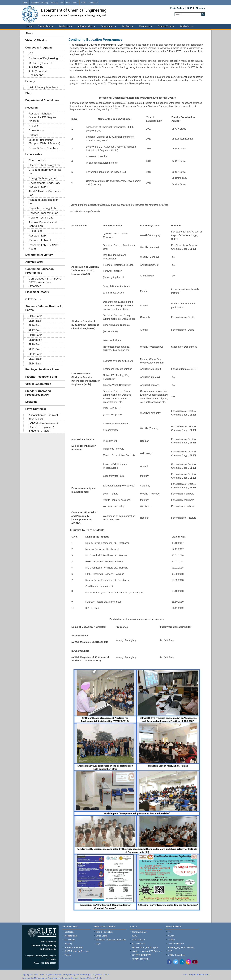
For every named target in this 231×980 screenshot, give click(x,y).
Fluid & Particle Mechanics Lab (45, 193)
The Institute (44, 26)
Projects (34, 126)
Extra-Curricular (36, 409)
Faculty (30, 81)
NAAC (83, 3)
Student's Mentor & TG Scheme (147, 951)
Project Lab (36, 231)
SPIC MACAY (139, 940)
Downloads (70, 940)
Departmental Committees (42, 100)
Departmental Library (39, 255)
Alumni (75, 3)
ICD (31, 54)
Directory (200, 8)
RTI (62, 3)
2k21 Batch (36, 349)
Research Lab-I (38, 236)
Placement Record (37, 292)
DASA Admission (176, 943)
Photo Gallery (177, 8)
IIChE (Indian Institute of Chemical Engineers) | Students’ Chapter (43, 427)
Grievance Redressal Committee (111, 940)
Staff (28, 93)
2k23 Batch (36, 359)
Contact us (93, 3)
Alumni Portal (34, 262)
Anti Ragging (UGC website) (181, 947)
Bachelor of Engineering (43, 58)
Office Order (101, 936)
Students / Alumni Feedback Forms (44, 308)
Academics (64, 26)
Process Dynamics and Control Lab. (43, 224)
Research (32, 108)
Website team (71, 936)
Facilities (126, 26)
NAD (170, 951)
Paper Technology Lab (42, 208)
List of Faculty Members (43, 87)
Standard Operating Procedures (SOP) (38, 393)
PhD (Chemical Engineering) (38, 73)
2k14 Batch (36, 316)
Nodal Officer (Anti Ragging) (145, 947)
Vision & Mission (36, 40)
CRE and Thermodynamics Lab (45, 172)
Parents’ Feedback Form (41, 377)
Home (29, 26)
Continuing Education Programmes (40, 271)
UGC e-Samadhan (177, 955)
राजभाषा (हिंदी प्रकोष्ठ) (141, 959)
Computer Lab (37, 160)
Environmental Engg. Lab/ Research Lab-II (44, 185)
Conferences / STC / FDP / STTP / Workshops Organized (45, 282)
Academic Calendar (74, 947)
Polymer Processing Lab (43, 213)
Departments (107, 26)
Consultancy (36, 130)
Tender (26, 3)
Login (98, 943)
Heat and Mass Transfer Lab (43, 202)
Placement (144, 26)
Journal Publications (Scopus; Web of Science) (44, 142)
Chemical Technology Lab (44, 165)
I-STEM (172, 940)
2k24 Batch (36, 364)
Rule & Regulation (104, 932)
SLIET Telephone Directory (77, 951)
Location (31, 402)
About (29, 33)
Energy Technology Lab (43, 178)
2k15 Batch (36, 321)
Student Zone (165, 26)
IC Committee (139, 943)
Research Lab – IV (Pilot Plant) (43, 247)
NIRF (190, 8)
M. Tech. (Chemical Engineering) (40, 65)
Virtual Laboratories (38, 384)
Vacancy (54, 3)
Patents (33, 135)
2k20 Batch (36, 344)
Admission (185, 26)
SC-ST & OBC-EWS (142, 955)
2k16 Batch (36, 326)
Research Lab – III (40, 240)
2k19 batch (35, 340)
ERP (68, 3)
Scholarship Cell (140, 932)
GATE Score (33, 299)
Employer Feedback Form (42, 370)
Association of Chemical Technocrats (43, 417)
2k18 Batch (36, 335)
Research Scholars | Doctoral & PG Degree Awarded (42, 117)
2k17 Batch (36, 330)
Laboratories (34, 154)
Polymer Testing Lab (41, 218)
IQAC (135, 936)
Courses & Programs (39, 48)
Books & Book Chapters (43, 148)
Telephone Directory (40, 3)
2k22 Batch (36, 354)
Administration (85, 26)
